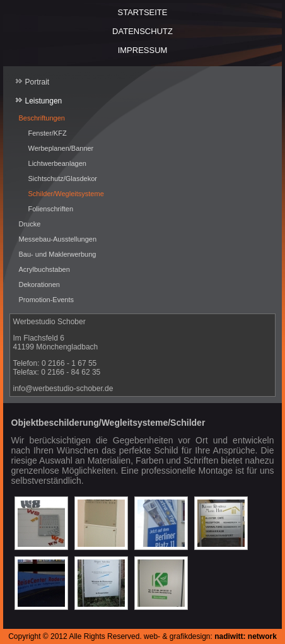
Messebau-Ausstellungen (58, 239)
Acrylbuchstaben (44, 269)
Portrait (38, 82)
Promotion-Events (46, 300)
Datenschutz (142, 31)
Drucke (30, 224)
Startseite (143, 12)
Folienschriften (51, 209)
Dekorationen (39, 284)
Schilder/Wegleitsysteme (66, 194)
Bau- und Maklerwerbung (58, 254)
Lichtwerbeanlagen (57, 163)
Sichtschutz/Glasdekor (63, 179)
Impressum (143, 50)
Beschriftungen (42, 118)
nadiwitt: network (246, 636)
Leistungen (44, 101)
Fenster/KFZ (48, 133)
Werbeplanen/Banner (61, 148)
